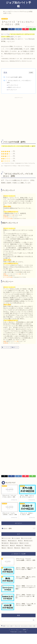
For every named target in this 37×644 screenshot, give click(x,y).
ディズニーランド (13, 85)
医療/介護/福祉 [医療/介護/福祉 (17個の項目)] (13, 541)
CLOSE (31, 73)
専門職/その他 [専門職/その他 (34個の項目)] (29, 541)
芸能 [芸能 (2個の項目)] (4, 548)
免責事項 (25, 630)
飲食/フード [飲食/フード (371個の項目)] (26, 548)
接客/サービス (15, 347)
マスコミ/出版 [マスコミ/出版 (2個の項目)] (16, 538)
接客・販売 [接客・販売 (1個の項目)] (6, 546)
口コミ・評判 (5, 19)
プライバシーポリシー (15, 630)
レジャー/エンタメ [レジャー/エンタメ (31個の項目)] (27, 538)
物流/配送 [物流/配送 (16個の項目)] (20, 546)
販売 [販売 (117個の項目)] (11, 548)
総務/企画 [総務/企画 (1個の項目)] (28, 546)
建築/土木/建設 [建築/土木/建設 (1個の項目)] (15, 543)
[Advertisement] (18, 118)
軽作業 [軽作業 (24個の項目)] (18, 548)
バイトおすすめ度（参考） (15, 77)
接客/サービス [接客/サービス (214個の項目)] (25, 543)
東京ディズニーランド (14, 87)
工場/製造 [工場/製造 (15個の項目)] (6, 543)
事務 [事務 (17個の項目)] (5, 541)
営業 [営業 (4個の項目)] (21, 541)
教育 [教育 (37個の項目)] (13, 546)
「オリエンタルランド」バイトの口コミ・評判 (20, 81)
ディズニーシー (13, 90)
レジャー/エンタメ (6, 347)
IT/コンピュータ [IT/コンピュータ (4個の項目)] (7, 538)
